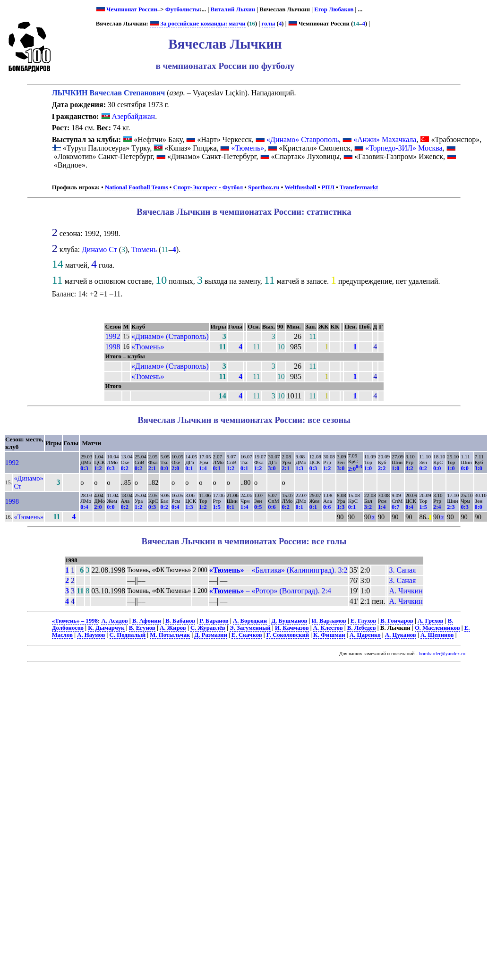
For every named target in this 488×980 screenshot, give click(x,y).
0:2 (125, 468)
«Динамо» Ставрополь (303, 139)
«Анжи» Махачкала (385, 139)
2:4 (437, 507)
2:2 (382, 468)
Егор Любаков (334, 9)
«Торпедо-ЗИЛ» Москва (404, 148)
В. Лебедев (362, 628)
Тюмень (144, 249)
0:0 (164, 468)
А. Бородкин (250, 621)
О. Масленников (437, 628)
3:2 (368, 507)
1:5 (217, 507)
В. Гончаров (397, 621)
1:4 (203, 468)
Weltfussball (300, 187)
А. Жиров (173, 628)
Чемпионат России (132, 9)
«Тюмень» (248, 148)
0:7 (395, 507)
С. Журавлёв (208, 628)
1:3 (300, 468)
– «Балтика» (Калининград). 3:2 (278, 570)
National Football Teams (137, 187)
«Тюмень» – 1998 (75, 621)
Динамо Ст (99, 249)
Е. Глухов (363, 621)
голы (269, 24)
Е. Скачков (247, 635)
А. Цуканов (401, 635)
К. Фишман (329, 635)
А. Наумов (91, 635)
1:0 (368, 468)
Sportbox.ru (264, 187)
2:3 (451, 507)
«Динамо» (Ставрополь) (170, 336)
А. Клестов (328, 628)
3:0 (272, 468)
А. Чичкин (406, 591)
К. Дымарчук (106, 628)
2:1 (152, 468)
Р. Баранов (214, 621)
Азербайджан (128, 116)
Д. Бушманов (289, 621)
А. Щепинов (437, 635)
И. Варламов (329, 621)
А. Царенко (365, 635)
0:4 (84, 507)
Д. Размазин (210, 635)
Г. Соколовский (288, 635)
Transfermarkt (359, 187)
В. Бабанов (180, 621)
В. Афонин (147, 621)
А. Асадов (114, 621)
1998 (112, 347)
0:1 (189, 468)
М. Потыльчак (170, 635)
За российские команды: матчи (198, 24)
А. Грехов (430, 621)
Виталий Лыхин (233, 9)
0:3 (84, 468)
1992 (112, 336)
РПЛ (328, 187)
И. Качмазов (292, 628)
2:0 (175, 468)
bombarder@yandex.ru (442, 654)
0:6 (272, 507)
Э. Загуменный (250, 628)
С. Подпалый (128, 635)
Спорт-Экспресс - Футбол (208, 187)
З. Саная (402, 570)
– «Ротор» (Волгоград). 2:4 (270, 591)
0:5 (258, 507)
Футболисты (183, 9)
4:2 (409, 468)
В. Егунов (142, 628)
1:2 (98, 468)
